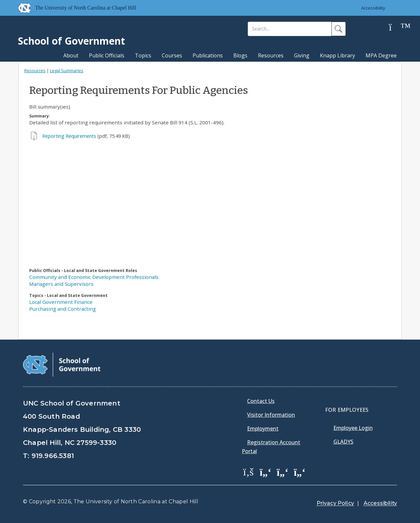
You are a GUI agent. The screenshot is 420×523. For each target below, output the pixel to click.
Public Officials (107, 55)
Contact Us (261, 401)
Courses (172, 55)
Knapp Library (337, 55)
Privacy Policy (335, 503)
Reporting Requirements (69, 136)
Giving (302, 55)
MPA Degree (381, 55)
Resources (271, 55)
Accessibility (373, 8)
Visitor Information (271, 415)
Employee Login (353, 428)
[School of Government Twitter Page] (265, 471)
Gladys (343, 442)
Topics (143, 55)
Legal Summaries (67, 71)
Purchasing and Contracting (63, 309)
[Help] (395, 27)
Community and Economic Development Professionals (94, 277)
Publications (208, 55)
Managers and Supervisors (61, 284)
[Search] (290, 29)
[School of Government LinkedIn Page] (283, 471)
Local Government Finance (61, 302)
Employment (263, 429)
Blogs (240, 55)
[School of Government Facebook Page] (248, 471)
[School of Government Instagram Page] (300, 471)
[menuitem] (250, 476)
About (71, 55)
